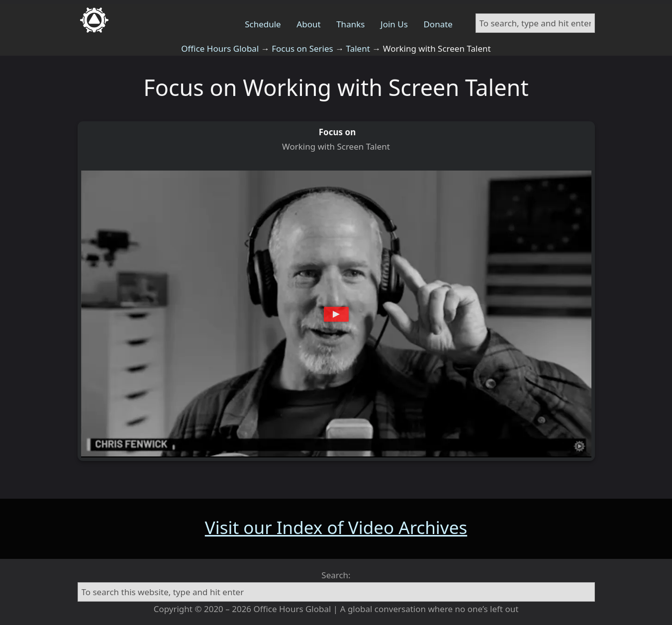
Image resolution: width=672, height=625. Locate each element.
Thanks (350, 24)
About (308, 24)
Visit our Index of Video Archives (336, 527)
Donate (438, 24)
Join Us (394, 24)
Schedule (263, 24)
